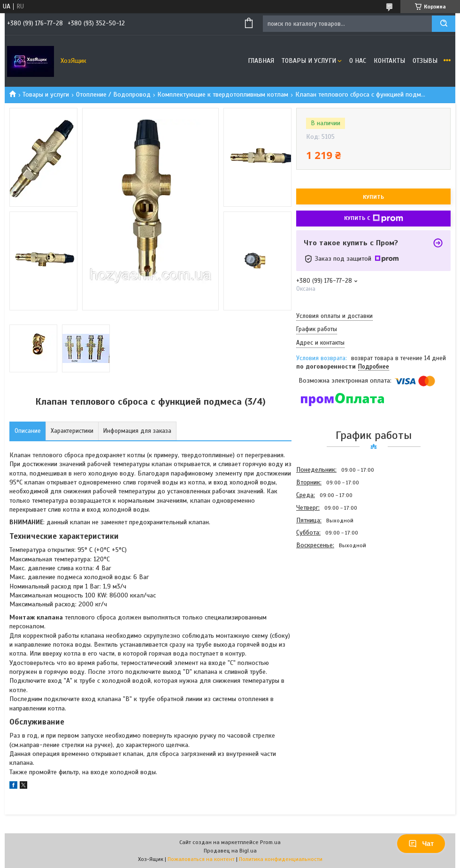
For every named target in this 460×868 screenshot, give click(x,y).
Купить (373, 197)
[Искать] (444, 24)
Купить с (374, 219)
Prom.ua (270, 842)
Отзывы (425, 61)
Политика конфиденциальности (281, 859)
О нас (358, 61)
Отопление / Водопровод (113, 94)
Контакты (389, 61)
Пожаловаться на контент (201, 859)
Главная (261, 61)
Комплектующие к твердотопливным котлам (223, 94)
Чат (421, 844)
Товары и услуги (309, 61)
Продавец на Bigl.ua (230, 851)
